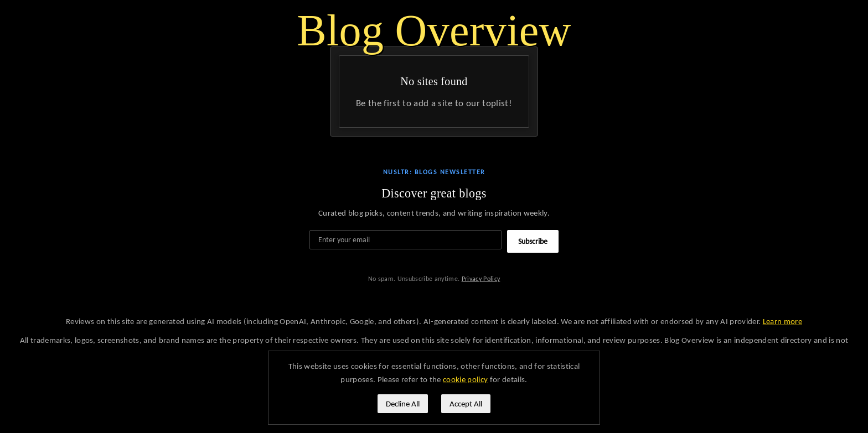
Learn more (782, 321)
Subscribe (533, 241)
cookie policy (465, 379)
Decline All (403, 404)
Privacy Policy (481, 279)
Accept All (466, 404)
